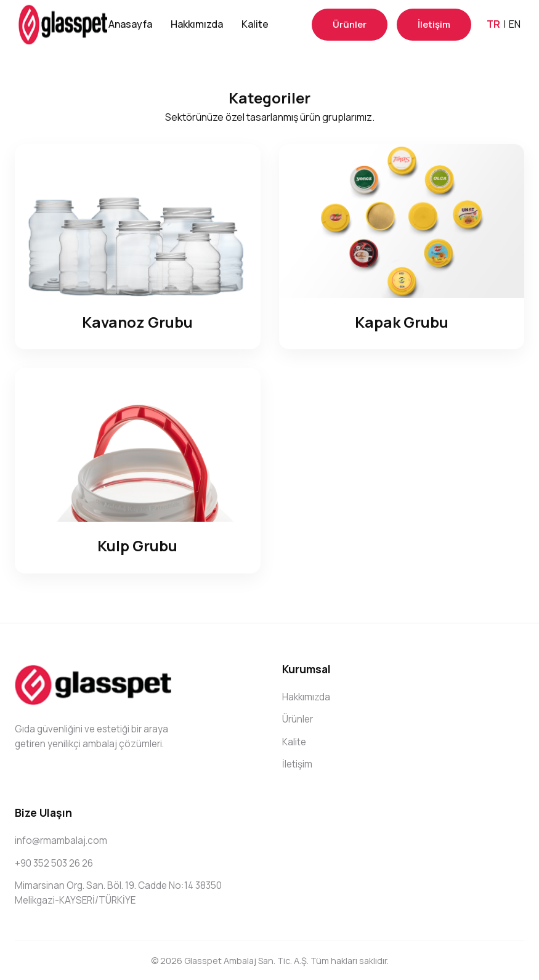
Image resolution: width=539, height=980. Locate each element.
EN (515, 24)
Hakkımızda (197, 24)
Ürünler (350, 24)
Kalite (255, 24)
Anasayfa (130, 24)
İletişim (434, 24)
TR (493, 24)
